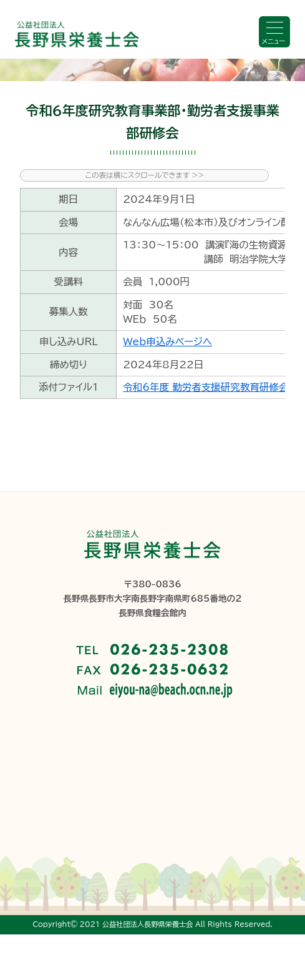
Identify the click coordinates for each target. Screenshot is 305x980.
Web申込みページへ (167, 341)
